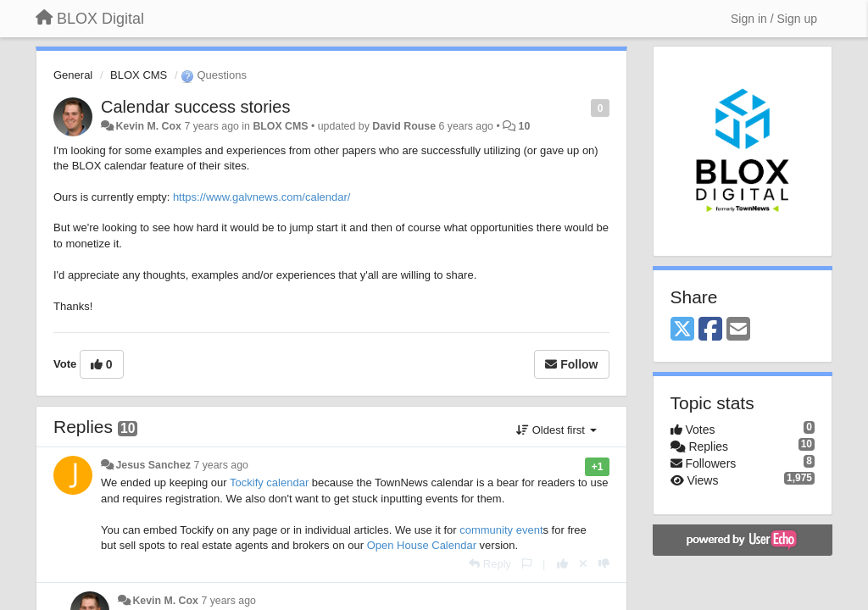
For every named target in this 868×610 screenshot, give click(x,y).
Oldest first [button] (556, 430)
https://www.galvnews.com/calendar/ (262, 197)
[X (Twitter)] (682, 330)
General (73, 75)
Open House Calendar (422, 545)
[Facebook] (710, 330)
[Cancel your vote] (583, 564)
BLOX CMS (139, 75)
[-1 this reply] (604, 564)
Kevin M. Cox (148, 126)
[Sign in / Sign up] (774, 19)
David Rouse (404, 126)
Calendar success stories (195, 107)
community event (501, 530)
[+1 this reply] (562, 564)
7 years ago (221, 465)
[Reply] (490, 564)
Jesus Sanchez (153, 465)
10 (525, 126)
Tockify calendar (269, 482)
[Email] (738, 330)
